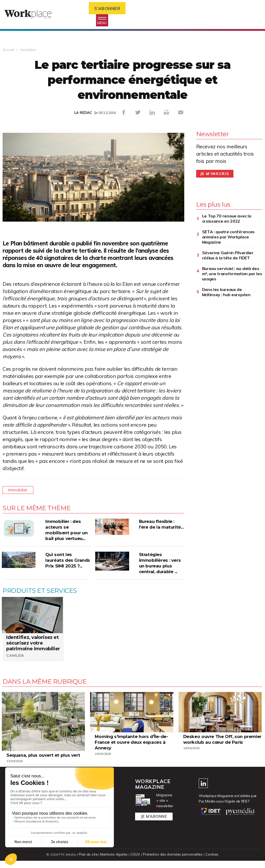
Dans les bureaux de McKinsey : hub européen (226, 293)
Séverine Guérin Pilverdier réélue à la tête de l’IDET (228, 257)
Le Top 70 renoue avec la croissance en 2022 (227, 220)
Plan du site (87, 862)
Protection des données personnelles (173, 862)
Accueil (8, 51)
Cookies (213, 862)
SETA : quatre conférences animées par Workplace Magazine (229, 238)
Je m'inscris (215, 175)
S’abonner (110, 9)
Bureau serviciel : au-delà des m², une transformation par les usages (232, 275)
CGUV (135, 862)
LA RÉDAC (83, 114)
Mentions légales (113, 862)
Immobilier (29, 51)
